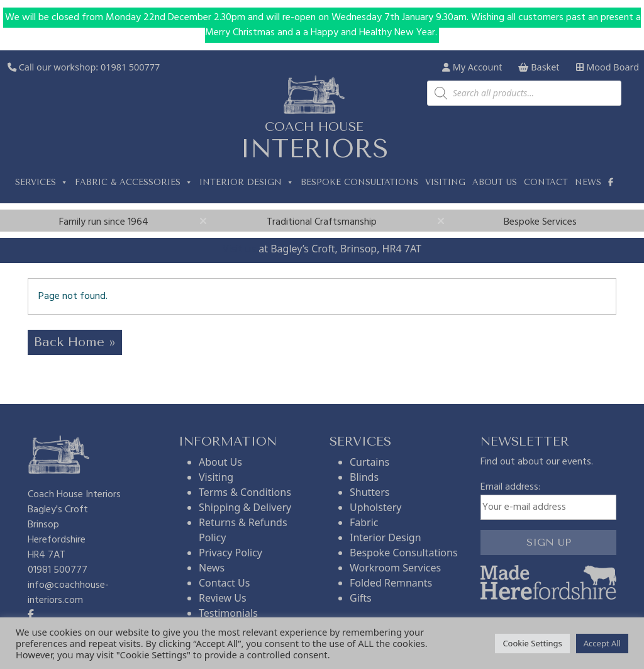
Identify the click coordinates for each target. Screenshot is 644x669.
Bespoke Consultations (359, 182)
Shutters (369, 492)
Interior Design (247, 183)
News (588, 182)
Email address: (548, 500)
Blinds (364, 477)
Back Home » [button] (75, 342)
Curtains (369, 462)
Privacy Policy (230, 553)
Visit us (239, 249)
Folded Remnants (391, 583)
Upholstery (375, 507)
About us (495, 182)
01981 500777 (130, 67)
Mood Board (608, 67)
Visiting (445, 182)
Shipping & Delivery (245, 507)
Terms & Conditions (245, 492)
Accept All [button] (602, 643)
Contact (546, 182)
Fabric (364, 522)
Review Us (223, 598)
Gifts (361, 598)
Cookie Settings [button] (532, 643)
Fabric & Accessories (134, 183)
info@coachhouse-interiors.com (68, 593)
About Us (220, 462)
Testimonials (228, 613)
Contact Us (224, 583)
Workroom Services (395, 568)
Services (42, 183)
